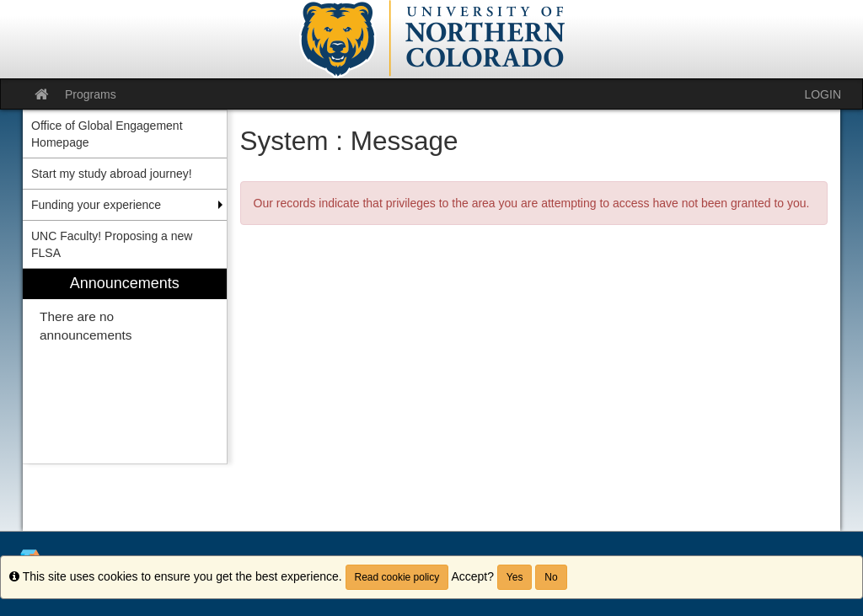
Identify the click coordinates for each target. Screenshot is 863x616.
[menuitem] (125, 366)
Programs (91, 94)
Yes (515, 577)
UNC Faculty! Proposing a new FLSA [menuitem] (112, 244)
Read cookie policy (397, 577)
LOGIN (823, 94)
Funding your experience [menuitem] (96, 205)
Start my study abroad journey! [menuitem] (112, 174)
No (551, 577)
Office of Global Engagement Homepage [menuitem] (107, 134)
